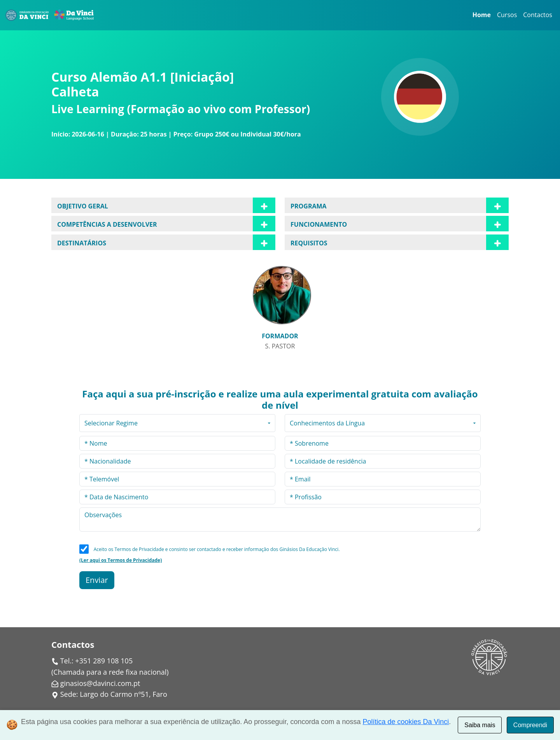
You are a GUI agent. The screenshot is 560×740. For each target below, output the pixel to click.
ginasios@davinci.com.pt (100, 683)
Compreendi (530, 725)
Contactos (538, 15)
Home (482, 15)
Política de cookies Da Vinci (406, 722)
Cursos (507, 15)
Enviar (97, 580)
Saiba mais (480, 725)
